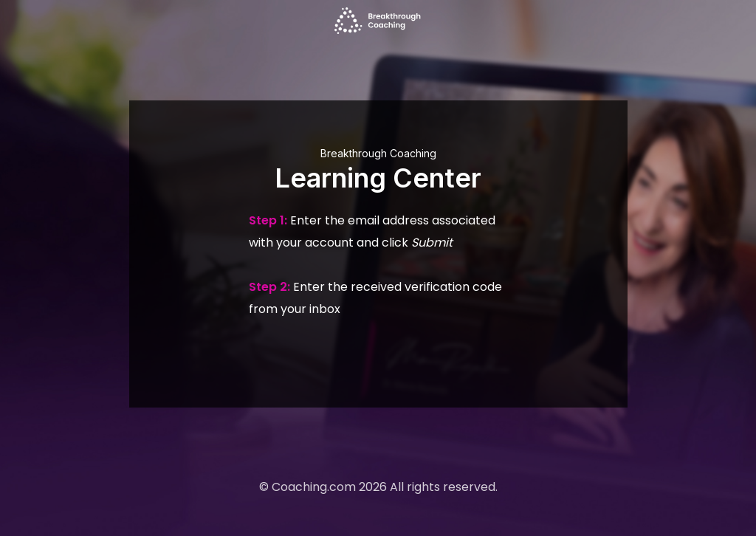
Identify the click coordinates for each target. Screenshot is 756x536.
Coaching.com (314, 487)
